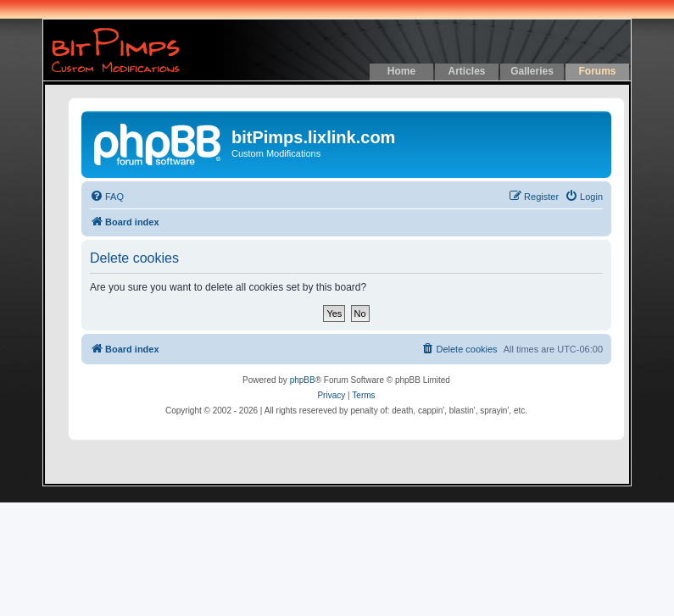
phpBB (303, 380)
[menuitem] (107, 197)
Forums (597, 71)
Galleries (532, 71)
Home (401, 71)
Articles (466, 71)
